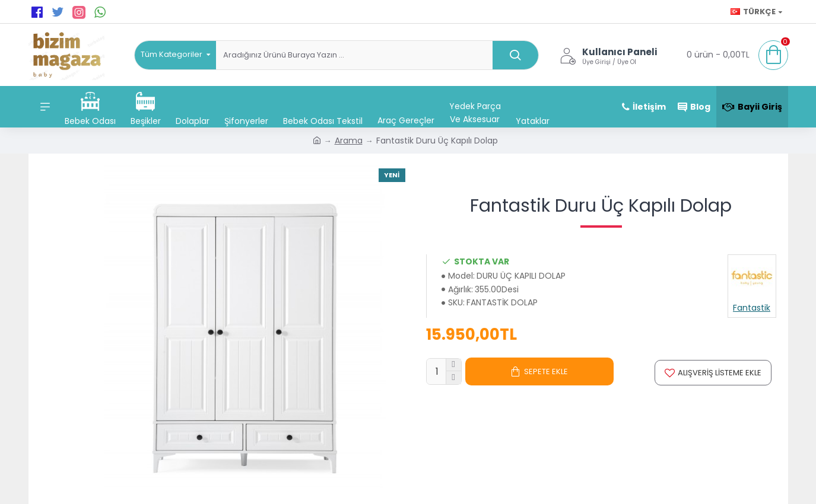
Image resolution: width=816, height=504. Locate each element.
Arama (349, 141)
